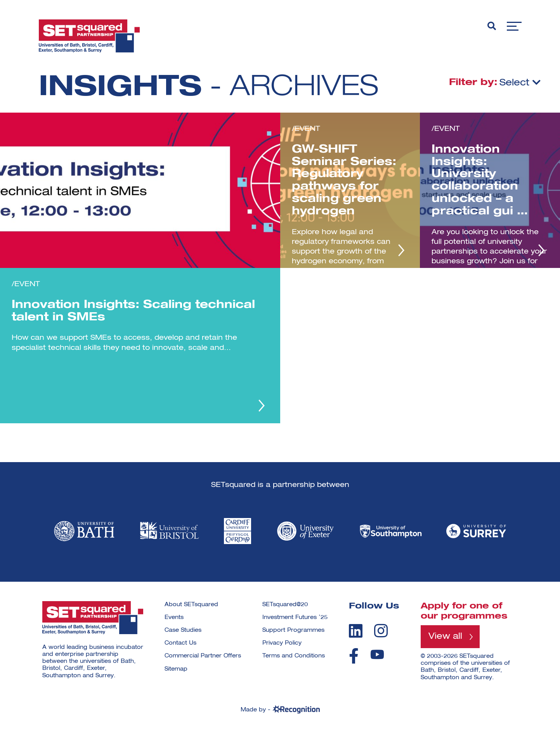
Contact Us (180, 643)
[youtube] (377, 655)
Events (174, 617)
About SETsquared (191, 605)
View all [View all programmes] (445, 636)
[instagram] (381, 631)
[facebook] (354, 656)
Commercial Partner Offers (203, 656)
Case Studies (183, 630)
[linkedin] (356, 631)
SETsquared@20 (285, 605)
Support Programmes (293, 630)
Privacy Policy (282, 643)
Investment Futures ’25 (295, 617)
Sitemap (176, 669)
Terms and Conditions (294, 656)
